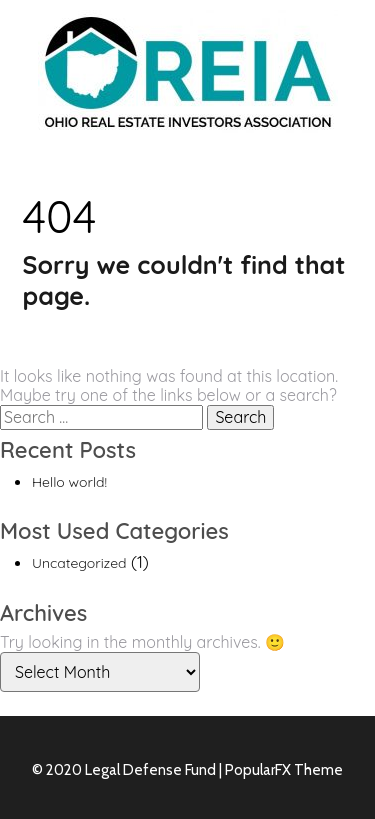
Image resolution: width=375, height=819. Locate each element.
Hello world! (69, 482)
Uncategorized (79, 563)
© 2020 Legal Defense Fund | (128, 770)
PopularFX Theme (284, 770)
